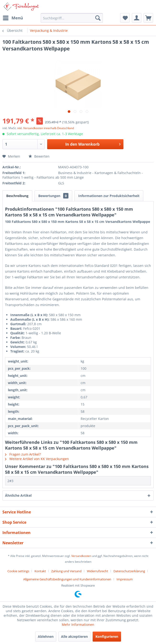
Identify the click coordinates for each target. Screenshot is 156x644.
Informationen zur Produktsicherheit (109, 196)
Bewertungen (53, 196)
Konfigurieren (107, 636)
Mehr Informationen (78, 625)
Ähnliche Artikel (18, 495)
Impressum (125, 579)
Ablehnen (46, 636)
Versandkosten (81, 556)
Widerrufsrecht (97, 571)
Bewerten (39, 156)
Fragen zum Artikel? (23, 454)
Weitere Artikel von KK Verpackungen (37, 459)
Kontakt (40, 571)
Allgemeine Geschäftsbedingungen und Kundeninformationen (67, 579)
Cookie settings (18, 571)
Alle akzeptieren (74, 636)
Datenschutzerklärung (129, 571)
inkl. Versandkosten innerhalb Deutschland (46, 128)
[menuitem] (13, 18)
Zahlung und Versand (66, 571)
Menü (13, 17)
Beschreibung (17, 196)
